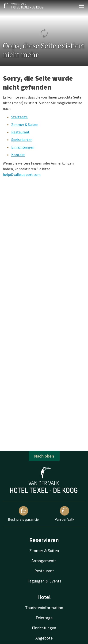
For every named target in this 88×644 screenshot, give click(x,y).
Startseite (19, 117)
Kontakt (18, 155)
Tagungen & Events (44, 581)
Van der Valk (65, 514)
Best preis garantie (23, 514)
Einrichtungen (23, 147)
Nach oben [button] (44, 456)
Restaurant (20, 132)
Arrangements (44, 561)
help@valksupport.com (22, 174)
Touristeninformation (44, 608)
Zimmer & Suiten (25, 124)
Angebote (44, 638)
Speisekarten (22, 140)
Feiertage (44, 618)
